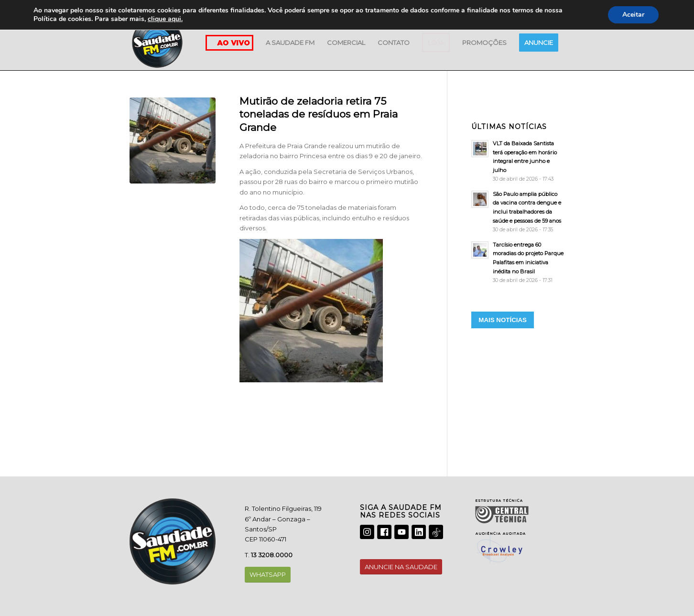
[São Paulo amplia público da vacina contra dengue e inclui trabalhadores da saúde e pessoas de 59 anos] (518, 212)
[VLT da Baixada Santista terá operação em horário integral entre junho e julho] (518, 161)
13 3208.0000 (272, 555)
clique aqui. (165, 19)
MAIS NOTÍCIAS (503, 320)
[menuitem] (290, 43)
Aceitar (633, 15)
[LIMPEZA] (173, 140)
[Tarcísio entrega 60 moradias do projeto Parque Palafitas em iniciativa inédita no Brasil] (518, 262)
